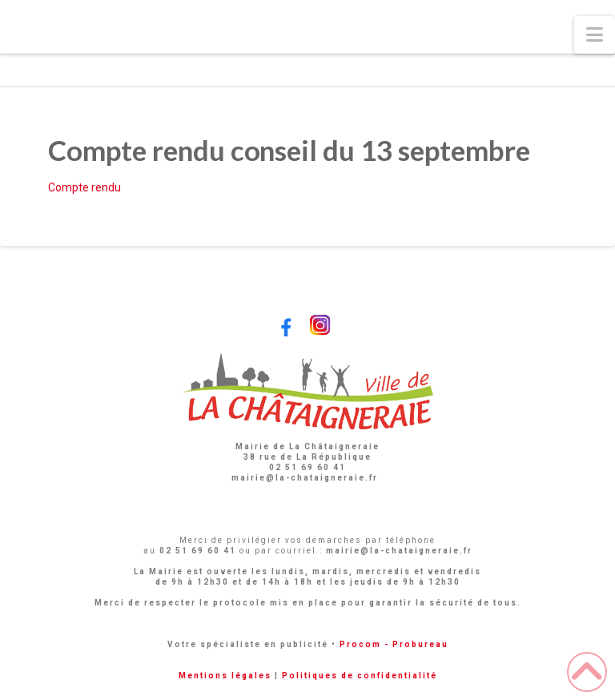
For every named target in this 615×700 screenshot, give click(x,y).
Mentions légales (225, 676)
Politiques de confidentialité (360, 676)
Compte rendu (84, 187)
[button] (595, 35)
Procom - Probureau (394, 644)
